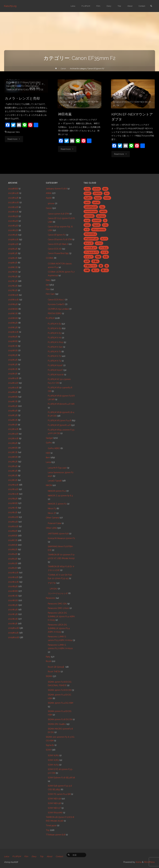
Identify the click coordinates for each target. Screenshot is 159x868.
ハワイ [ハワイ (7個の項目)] (99, 243)
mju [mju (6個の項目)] (102, 207)
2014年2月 (13, 420)
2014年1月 (13, 425)
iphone (51, 203)
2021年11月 (13, 207)
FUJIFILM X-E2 (55, 328)
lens (19, 132)
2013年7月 (13, 452)
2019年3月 (13, 253)
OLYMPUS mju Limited (58, 309)
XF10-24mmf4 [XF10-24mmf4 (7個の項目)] (99, 230)
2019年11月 (13, 244)
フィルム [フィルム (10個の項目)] (104, 248)
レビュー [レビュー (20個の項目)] (89, 257)
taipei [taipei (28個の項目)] (87, 225)
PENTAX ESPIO (55, 313)
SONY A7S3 (53, 765)
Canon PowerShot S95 (58, 253)
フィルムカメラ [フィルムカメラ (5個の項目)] (91, 252)
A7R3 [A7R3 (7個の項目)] (87, 189)
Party (48, 657)
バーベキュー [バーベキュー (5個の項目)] (90, 248)
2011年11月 (13, 522)
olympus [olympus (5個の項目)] (101, 216)
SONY (49, 750)
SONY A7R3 (53, 760)
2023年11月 (13, 198)
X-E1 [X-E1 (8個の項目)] (105, 225)
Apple (49, 198)
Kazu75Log (10, 6)
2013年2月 (13, 475)
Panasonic (51, 598)
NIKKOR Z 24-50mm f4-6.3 (60, 496)
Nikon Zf (52, 513)
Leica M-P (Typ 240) (57, 468)
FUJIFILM (50, 318)
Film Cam (50, 294)
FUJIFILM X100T (55, 370)
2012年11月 (13, 489)
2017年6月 (13, 272)
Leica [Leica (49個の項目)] (87, 202)
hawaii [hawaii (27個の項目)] (98, 198)
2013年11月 (13, 434)
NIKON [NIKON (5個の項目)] (103, 211)
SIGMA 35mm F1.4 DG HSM (60, 703)
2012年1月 (13, 512)
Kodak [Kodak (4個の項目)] (107, 198)
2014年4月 (13, 411)
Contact (60, 856)
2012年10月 (13, 494)
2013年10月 (13, 438)
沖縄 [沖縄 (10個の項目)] (87, 270)
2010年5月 (13, 605)
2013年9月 (13, 443)
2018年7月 (13, 267)
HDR (48, 453)
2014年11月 (13, 383)
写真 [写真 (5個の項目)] (98, 257)
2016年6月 (13, 318)
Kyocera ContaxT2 (56, 304)
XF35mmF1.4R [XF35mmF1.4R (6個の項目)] (91, 239)
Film (48, 289)
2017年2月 (13, 286)
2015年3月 (13, 364)
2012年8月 (13, 503)
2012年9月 (13, 499)
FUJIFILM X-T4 (55, 361)
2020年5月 (13, 216)
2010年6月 (13, 600)
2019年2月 (13, 258)
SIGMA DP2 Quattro (57, 724)
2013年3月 (13, 471)
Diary (48, 280)
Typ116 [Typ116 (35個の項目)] (96, 225)
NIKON (49, 485)
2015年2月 (13, 369)
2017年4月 (13, 276)
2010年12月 (13, 573)
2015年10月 (13, 332)
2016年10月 (13, 300)
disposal (11, 132)
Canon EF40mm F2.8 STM (60, 239)
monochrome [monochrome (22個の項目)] (91, 211)
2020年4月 (13, 221)
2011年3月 (13, 559)
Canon (63, 69)
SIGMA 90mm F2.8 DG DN (60, 719)
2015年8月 (13, 341)
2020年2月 (13, 230)
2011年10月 (13, 526)
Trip (48, 830)
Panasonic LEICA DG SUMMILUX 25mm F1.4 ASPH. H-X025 (61, 616)
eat (82, 102)
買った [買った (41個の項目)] (105, 270)
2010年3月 (13, 614)
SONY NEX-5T (54, 808)
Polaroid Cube (55, 523)
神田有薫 (65, 114)
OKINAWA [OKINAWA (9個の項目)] (89, 216)
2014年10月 (13, 388)
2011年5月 (13, 549)
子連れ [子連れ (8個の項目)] (95, 261)
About (50, 856)
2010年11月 (13, 577)
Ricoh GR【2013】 (56, 667)
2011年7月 (13, 540)
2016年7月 (13, 313)
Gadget (49, 438)
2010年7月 (13, 596)
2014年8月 (13, 397)
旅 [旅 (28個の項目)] (101, 266)
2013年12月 (13, 429)
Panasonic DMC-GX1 (57, 604)
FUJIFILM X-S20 (55, 347)
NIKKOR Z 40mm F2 (57, 504)
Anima (138, 862)
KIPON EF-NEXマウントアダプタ (133, 117)
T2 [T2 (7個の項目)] (105, 220)
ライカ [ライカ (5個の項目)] (105, 252)
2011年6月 (13, 545)
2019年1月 (13, 263)
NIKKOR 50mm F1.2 (57, 491)
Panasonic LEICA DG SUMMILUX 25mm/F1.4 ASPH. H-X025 (59, 628)
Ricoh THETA (54, 672)
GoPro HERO (54, 448)
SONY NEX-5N (92, 102)
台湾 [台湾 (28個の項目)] (87, 261)
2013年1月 (13, 480)
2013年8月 (13, 448)
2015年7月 (13, 346)
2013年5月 (13, 462)
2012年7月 (13, 508)
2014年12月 (13, 378)
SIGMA (49, 676)
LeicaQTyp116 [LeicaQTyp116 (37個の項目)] (91, 207)
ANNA (49, 193)
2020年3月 (13, 226)
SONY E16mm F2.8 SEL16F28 (61, 778)
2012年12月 (13, 485)
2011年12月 (13, 517)
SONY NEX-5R (54, 803)
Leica (48, 462)
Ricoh (48, 661)
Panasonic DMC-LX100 (58, 608)
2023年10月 (13, 202)
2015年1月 (13, 374)
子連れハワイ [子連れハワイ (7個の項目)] (90, 266)
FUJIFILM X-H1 (55, 338)
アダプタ (65, 105)
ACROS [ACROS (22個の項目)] (96, 189)
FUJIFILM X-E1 (54, 324)
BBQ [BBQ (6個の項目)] (105, 189)
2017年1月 (13, 290)
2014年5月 (13, 406)
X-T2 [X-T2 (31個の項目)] (87, 230)
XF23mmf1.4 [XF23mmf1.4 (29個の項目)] (90, 234)
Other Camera (32, 86)
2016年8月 (13, 309)
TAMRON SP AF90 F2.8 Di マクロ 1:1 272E (25, 90)
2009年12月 (13, 628)
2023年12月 (13, 193)
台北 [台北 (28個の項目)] (106, 257)
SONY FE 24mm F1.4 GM (59, 794)
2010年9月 (13, 586)
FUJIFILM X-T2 (55, 356)
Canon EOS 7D (55, 249)
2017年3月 (13, 281)
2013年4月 (13, 466)
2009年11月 (13, 633)
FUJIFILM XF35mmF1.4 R (59, 425)
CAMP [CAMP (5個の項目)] (87, 193)
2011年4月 (13, 554)
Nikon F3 (52, 508)
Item (48, 458)
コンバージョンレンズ (58, 593)
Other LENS (51, 528)
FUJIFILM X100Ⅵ (56, 375)
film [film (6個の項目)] (107, 193)
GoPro (49, 443)
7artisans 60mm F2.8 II (56, 189)
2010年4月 (13, 610)
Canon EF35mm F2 (15, 86)
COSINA (50, 258)
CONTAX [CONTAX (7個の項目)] (98, 193)
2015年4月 (13, 360)
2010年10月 (13, 582)
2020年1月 (13, 235)
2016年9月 (13, 304)
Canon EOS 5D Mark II (58, 244)
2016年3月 (13, 327)
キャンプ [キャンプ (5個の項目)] (89, 243)
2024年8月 (13, 189)
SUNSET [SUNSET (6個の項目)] (97, 220)
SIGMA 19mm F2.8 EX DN (60, 690)
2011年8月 (13, 536)
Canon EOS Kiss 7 (56, 300)
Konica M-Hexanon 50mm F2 (61, 538)
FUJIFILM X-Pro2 (56, 342)
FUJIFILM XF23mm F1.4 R (60, 421)
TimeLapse (51, 825)
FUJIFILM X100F (55, 365)
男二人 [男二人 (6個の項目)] (95, 270)
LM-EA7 (54, 589)
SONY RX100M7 (55, 813)
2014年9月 (13, 392)
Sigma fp (50, 745)
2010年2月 (13, 619)
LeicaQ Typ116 (55, 481)
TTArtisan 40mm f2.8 (56, 835)
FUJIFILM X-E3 (55, 333)
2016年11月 (13, 295)
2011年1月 (13, 568)
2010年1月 (13, 624)
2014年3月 (13, 415)
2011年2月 (13, 563)
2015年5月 (13, 355)
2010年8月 (13, 591)
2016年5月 (13, 323)
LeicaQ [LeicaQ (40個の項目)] (96, 202)
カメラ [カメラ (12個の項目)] (104, 239)
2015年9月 (13, 337)
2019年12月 (13, 239)
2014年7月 (13, 401)
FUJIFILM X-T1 (54, 352)
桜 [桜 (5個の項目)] (107, 266)
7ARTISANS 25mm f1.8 (58, 534)
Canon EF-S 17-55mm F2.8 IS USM (24, 82)
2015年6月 (13, 350)
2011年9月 (13, 531)
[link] (151, 6)
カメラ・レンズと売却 (23, 98)
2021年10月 (13, 212)
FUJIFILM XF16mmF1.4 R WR (61, 404)
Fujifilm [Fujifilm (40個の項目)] (88, 198)
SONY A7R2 (53, 755)
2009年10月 (14, 637)
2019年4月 (13, 249)
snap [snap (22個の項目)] (87, 220)
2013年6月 (13, 457)
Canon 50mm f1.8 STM (58, 214)
